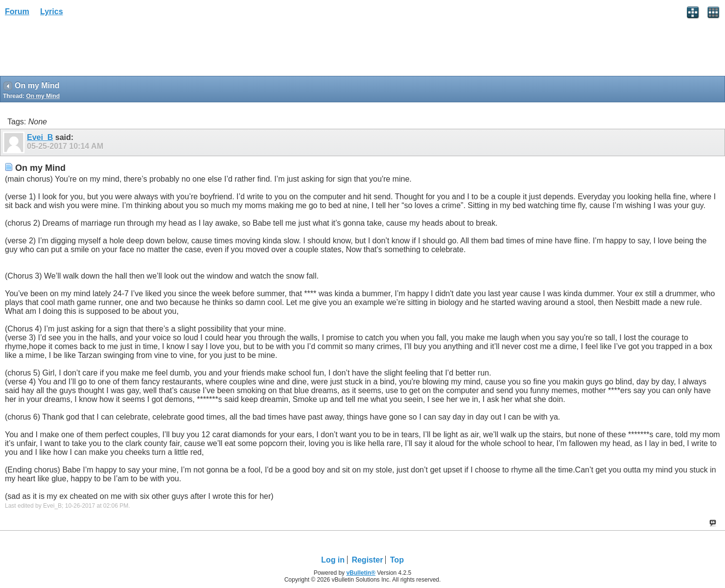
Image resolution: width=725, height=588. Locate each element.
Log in (333, 560)
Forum (17, 12)
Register (367, 560)
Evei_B (40, 137)
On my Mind (43, 96)
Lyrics (52, 12)
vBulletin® (361, 573)
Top (397, 560)
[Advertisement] (78, 49)
